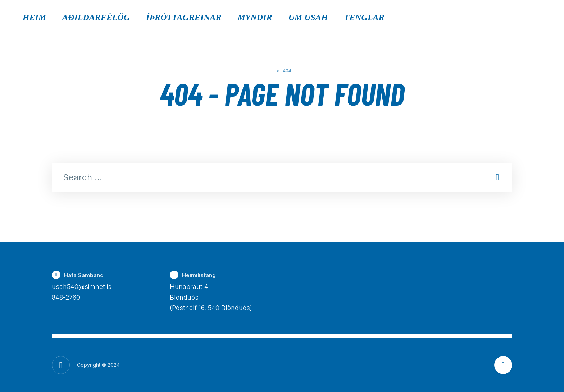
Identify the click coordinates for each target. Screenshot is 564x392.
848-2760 (66, 297)
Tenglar (364, 17)
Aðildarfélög (96, 17)
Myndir (255, 17)
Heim (34, 17)
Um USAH (308, 17)
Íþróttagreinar (184, 17)
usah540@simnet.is (82, 287)
